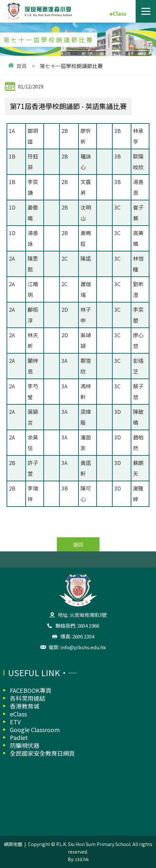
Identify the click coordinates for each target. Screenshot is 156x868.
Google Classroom (35, 729)
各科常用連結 (28, 698)
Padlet (19, 737)
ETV (15, 722)
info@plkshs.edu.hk (83, 647)
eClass (118, 13)
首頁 (22, 66)
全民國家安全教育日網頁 (42, 753)
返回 (78, 544)
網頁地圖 (13, 844)
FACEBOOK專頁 (31, 690)
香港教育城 (25, 706)
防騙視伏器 (25, 745)
